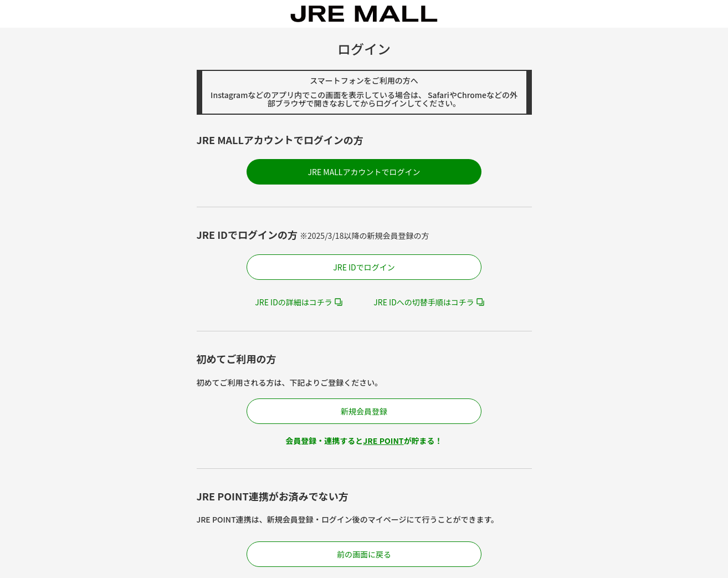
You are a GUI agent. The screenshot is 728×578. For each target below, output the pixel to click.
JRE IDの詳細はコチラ (294, 302)
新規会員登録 (364, 411)
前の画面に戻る (364, 554)
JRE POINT (383, 441)
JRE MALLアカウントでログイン (364, 172)
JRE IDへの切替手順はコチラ (424, 302)
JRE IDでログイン (364, 267)
